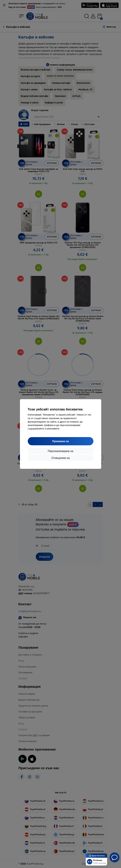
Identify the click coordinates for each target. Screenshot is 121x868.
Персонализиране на (61, 451)
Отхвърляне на (61, 458)
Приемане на (60, 441)
